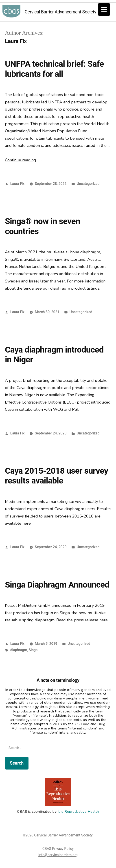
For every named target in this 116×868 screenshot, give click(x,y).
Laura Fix (18, 184)
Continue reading (24, 160)
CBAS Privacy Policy (58, 849)
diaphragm (19, 650)
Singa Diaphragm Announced (57, 585)
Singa (33, 650)
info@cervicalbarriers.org (58, 855)
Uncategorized (88, 184)
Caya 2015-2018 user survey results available (57, 476)
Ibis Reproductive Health (78, 812)
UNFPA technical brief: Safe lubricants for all (54, 69)
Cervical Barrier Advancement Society (11, 12)
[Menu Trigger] (104, 10)
